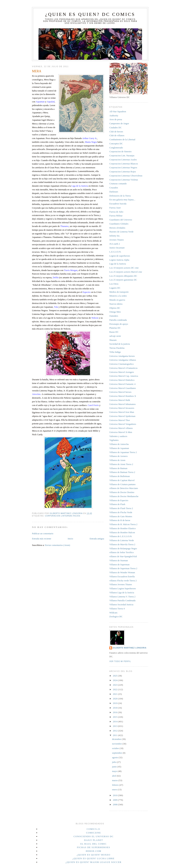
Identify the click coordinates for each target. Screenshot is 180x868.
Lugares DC (115, 288)
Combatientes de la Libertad (122, 139)
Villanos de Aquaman (119, 448)
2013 (115, 726)
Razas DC (114, 332)
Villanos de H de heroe (120, 520)
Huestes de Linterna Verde (121, 232)
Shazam (113, 340)
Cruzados (114, 188)
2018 (115, 708)
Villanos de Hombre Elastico (123, 528)
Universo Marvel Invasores (122, 408)
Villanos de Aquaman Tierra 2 (123, 452)
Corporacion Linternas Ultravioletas (126, 176)
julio (115, 762)
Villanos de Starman (119, 560)
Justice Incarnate (117, 248)
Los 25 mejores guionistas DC (123, 280)
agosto (115, 757)
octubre (116, 748)
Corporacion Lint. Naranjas (122, 156)
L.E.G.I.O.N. (115, 252)
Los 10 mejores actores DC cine (124, 268)
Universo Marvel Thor (120, 420)
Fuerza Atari (115, 208)
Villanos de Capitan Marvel (122, 480)
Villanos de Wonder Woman (122, 572)
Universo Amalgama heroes (122, 356)
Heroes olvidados (117, 228)
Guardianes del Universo (121, 220)
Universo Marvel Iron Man (122, 412)
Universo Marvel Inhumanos (122, 404)
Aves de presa (116, 119)
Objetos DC (115, 308)
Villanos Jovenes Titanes (121, 584)
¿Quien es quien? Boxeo (94, 855)
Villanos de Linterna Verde (122, 540)
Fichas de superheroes (94, 847)
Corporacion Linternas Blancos (124, 164)
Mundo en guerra (117, 300)
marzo (115, 780)
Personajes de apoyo (119, 324)
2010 (115, 795)
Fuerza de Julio (116, 212)
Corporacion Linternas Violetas (124, 180)
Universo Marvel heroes (120, 392)
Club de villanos (117, 135)
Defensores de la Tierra (120, 196)
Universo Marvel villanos (121, 428)
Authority (114, 116)
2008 (115, 804)
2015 (115, 717)
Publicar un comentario (43, 533)
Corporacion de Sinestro (120, 151)
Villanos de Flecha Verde (121, 512)
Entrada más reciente (42, 539)
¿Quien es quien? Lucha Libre (94, 858)
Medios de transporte (119, 292)
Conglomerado (116, 148)
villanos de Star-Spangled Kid (123, 556)
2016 (115, 712)
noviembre (117, 744)
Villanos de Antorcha (119, 444)
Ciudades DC (115, 127)
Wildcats (113, 613)
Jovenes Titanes (117, 240)
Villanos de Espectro (119, 500)
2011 (115, 735)
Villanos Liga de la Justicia (122, 592)
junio (115, 767)
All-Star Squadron (118, 111)
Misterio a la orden (118, 296)
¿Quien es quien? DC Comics (90, 14)
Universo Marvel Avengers (122, 372)
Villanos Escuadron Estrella (122, 576)
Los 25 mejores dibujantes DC (123, 276)
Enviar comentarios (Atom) (58, 545)
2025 (115, 676)
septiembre (117, 753)
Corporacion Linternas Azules (123, 160)
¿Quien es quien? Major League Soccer (93, 862)
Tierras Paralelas (117, 348)
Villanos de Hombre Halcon (122, 532)
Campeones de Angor (119, 123)
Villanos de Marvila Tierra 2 (122, 544)
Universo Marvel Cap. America (124, 376)
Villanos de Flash (117, 504)
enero (115, 789)
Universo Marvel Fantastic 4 (122, 384)
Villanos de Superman (119, 564)
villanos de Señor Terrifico (122, 552)
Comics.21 (94, 829)
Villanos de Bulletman (120, 476)
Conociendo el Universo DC (93, 836)
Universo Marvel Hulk (120, 400)
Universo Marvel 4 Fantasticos (123, 368)
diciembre (117, 739)
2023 (115, 685)
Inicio (70, 539)
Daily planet (93, 840)
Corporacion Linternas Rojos (62, 516)
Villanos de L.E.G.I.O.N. (121, 536)
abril (115, 776)
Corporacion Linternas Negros (123, 167)
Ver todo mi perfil (120, 661)
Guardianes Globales (119, 224)
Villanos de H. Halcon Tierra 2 (123, 524)
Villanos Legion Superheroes (123, 588)
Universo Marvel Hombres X (123, 396)
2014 (115, 721)
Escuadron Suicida (118, 204)
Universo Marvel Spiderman (122, 416)
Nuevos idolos (116, 304)
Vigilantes (114, 440)
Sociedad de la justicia (120, 344)
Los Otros (114, 284)
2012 (115, 731)
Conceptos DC (116, 144)
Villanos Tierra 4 (117, 609)
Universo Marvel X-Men (121, 432)
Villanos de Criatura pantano (122, 484)
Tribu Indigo (115, 352)
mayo (115, 771)
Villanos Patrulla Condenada (122, 600)
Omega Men (115, 312)
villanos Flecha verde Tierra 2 (123, 581)
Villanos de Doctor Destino (122, 492)
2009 (115, 800)
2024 (115, 680)
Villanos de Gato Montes (121, 516)
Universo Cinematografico (121, 364)
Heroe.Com (94, 851)
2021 (115, 694)
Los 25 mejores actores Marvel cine (126, 272)
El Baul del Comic (94, 844)
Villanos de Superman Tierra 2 (123, 568)
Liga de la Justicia (118, 264)
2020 (115, 699)
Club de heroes (116, 132)
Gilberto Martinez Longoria (130, 648)
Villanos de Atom (117, 460)
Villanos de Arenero (118, 456)
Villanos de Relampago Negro (123, 548)
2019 (115, 703)
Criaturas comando (118, 184)
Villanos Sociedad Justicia (121, 604)
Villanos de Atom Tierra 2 (121, 464)
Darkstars (114, 192)
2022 (115, 689)
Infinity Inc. (115, 236)
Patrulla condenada (118, 320)
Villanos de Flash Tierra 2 (121, 508)
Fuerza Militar (116, 216)
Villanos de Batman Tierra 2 (122, 472)
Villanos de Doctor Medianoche (124, 496)
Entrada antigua (97, 539)
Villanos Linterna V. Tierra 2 (122, 597)
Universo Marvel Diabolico (122, 380)
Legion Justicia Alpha (119, 260)
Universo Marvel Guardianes (123, 388)
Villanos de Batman (118, 468)
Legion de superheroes (120, 256)
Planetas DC (115, 328)
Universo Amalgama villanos (123, 360)
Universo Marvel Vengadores (123, 424)
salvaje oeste (115, 336)
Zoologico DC (116, 616)
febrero (116, 785)
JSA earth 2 (115, 244)
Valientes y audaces (118, 436)
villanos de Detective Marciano (124, 488)
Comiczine (94, 833)
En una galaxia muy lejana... (122, 200)
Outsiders (114, 316)
